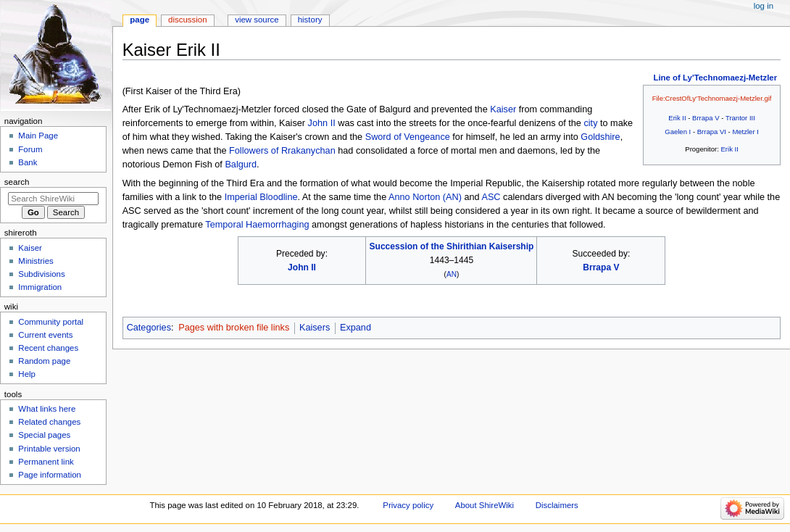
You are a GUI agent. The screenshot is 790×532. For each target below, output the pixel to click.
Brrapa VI (712, 132)
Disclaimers (557, 505)
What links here (47, 409)
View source (257, 20)
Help (27, 374)
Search (17, 182)
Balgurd (241, 165)
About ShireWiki (485, 505)
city (590, 123)
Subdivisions (41, 274)
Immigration (40, 287)
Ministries (36, 261)
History (310, 20)
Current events (45, 335)
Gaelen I (678, 132)
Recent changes (48, 348)
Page (140, 20)
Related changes (49, 422)
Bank (28, 162)
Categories (149, 328)
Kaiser (503, 109)
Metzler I (745, 132)
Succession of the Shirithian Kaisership (451, 246)
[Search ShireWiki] (53, 199)
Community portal (51, 322)
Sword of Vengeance (408, 137)
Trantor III (740, 118)
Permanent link (46, 462)
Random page (44, 361)
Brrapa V (706, 118)
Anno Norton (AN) (425, 197)
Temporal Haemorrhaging (257, 225)
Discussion (187, 20)
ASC (491, 197)
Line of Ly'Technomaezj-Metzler (715, 78)
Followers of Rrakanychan (282, 151)
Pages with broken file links (234, 328)
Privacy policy (408, 505)
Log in (764, 6)
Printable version (49, 449)
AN (452, 274)
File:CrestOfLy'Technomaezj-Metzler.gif (712, 98)
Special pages (44, 435)
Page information (50, 475)
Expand (355, 328)
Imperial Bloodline (261, 197)
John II (322, 123)
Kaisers (315, 328)
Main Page (38, 136)
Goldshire (600, 137)
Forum (30, 149)
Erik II (677, 118)
